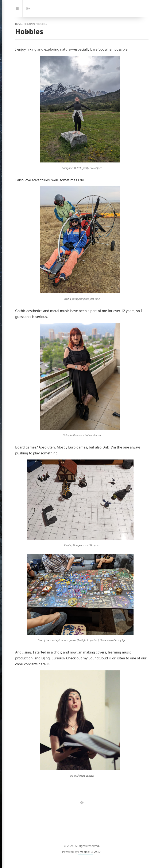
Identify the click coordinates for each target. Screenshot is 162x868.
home (19, 24)
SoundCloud (98, 658)
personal (30, 24)
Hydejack (84, 852)
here (42, 664)
